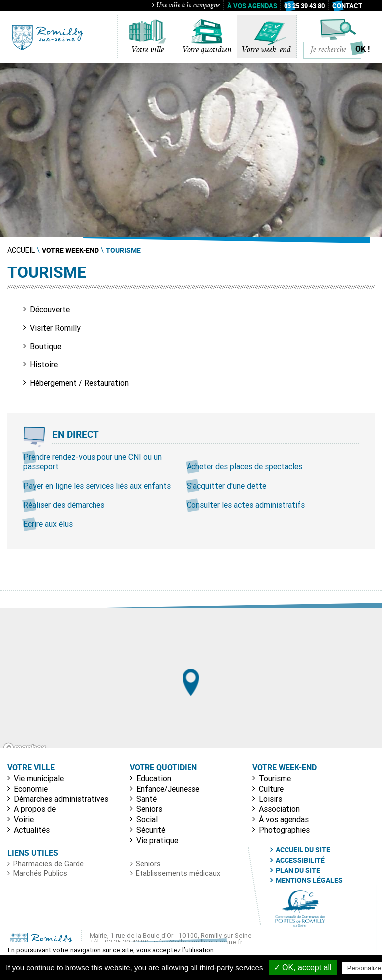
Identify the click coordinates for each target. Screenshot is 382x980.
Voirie (24, 819)
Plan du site (298, 870)
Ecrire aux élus (48, 524)
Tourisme (275, 778)
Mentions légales (309, 880)
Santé (146, 799)
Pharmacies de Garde (48, 864)
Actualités (32, 830)
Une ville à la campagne (186, 6)
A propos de (35, 809)
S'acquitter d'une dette (226, 486)
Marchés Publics (40, 873)
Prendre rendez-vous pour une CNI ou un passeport (93, 462)
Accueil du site (303, 850)
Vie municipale (39, 778)
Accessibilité (300, 860)
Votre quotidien (207, 50)
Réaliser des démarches (64, 505)
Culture (271, 789)
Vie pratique (157, 840)
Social (147, 819)
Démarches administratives (61, 799)
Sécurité (151, 830)
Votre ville (147, 50)
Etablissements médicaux (178, 873)
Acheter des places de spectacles (244, 466)
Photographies (284, 830)
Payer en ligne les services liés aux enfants (97, 486)
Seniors (149, 809)
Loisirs (270, 799)
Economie (31, 789)
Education (154, 778)
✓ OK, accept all (303, 967)
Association (279, 809)
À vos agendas (252, 6)
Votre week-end (266, 50)
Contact (347, 6)
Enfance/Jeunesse (168, 789)
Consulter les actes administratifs (246, 505)
